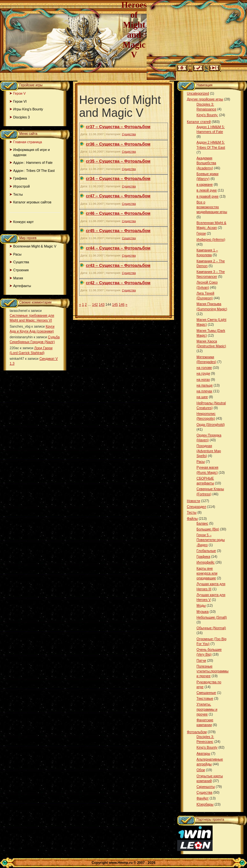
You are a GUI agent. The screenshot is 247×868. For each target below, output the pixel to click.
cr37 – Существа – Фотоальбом (118, 127)
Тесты (18, 194)
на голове (204, 368)
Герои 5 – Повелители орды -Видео (211, 540)
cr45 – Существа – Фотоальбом (118, 231)
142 (95, 304)
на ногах (203, 379)
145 (115, 304)
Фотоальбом (197, 732)
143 (102, 304)
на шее (202, 397)
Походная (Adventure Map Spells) (209, 451)
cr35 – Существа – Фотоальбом (118, 161)
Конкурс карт (23, 222)
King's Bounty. (207, 115)
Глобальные (206, 551)
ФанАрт (203, 798)
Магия (18, 278)
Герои (201, 233)
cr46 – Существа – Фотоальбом (118, 213)
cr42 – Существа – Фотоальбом (118, 283)
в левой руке (207, 190)
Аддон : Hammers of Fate (33, 163)
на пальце (205, 385)
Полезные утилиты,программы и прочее (213, 671)
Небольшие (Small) (212, 617)
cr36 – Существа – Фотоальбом (118, 144)
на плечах (204, 391)
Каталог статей (199, 122)
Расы (17, 254)
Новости (193, 501)
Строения (21, 270)
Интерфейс (206, 562)
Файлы (192, 518)
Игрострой (21, 186)
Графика (20, 178)
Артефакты (22, 286)
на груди (203, 373)
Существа (21, 262)
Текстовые (205, 698)
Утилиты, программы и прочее (207, 709)
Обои (201, 770)
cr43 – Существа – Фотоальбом (118, 265)
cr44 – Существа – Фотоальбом (118, 248)
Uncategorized (198, 93)
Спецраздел (197, 507)
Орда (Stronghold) (211, 425)
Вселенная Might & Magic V (35, 246)
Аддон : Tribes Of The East (34, 171)
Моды (201, 605)
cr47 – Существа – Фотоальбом (118, 196)
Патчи (201, 660)
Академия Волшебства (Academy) (206, 163)
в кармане (205, 184)
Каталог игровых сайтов (32, 202)
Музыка (203, 611)
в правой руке (207, 196)
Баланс (202, 523)
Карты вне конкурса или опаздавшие (207, 573)
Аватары (203, 753)
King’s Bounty (207, 747)
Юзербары (205, 804)
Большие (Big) (208, 529)
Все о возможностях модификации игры (212, 207)
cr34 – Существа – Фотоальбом (118, 178)
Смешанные (206, 693)
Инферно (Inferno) (211, 239)
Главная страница (27, 142)
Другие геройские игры (205, 99)
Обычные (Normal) (211, 628)
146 (122, 304)
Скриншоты (206, 787)
